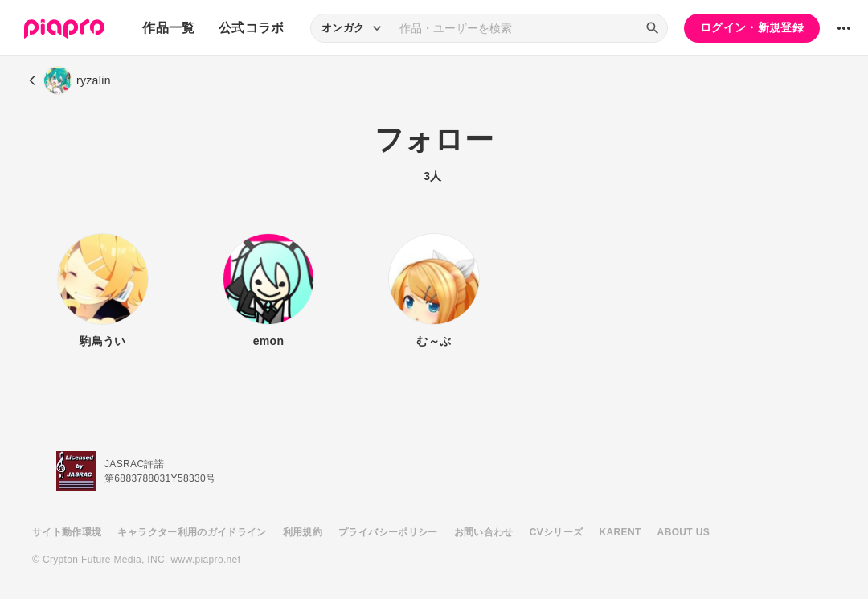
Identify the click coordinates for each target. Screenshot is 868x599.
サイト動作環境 (67, 532)
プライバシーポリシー (388, 532)
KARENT (620, 532)
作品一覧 (168, 28)
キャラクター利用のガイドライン (192, 532)
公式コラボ (252, 28)
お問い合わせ (484, 532)
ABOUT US (684, 532)
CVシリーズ (557, 532)
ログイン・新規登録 (752, 27)
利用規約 (303, 532)
